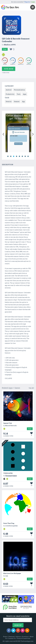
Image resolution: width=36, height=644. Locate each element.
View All (31, 388)
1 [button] (8, 156)
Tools (19, 94)
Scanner (17, 101)
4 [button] (17, 156)
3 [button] (14, 156)
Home (5, 637)
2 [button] (11, 156)
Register (27, 2)
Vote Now (9, 69)
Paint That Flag (9, 523)
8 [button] (28, 156)
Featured (12, 637)
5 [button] (19, 156)
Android (9, 90)
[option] (18, 133)
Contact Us (12, 638)
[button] (3, 134)
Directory (25, 637)
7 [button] (25, 156)
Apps (25, 94)
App (23, 101)
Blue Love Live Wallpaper (12, 573)
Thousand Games (11, 476)
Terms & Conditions (24, 638)
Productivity (10, 94)
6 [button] (22, 156)
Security (9, 101)
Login (33, 2)
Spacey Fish (8, 423)
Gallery (18, 637)
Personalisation (19, 90)
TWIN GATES (8, 473)
